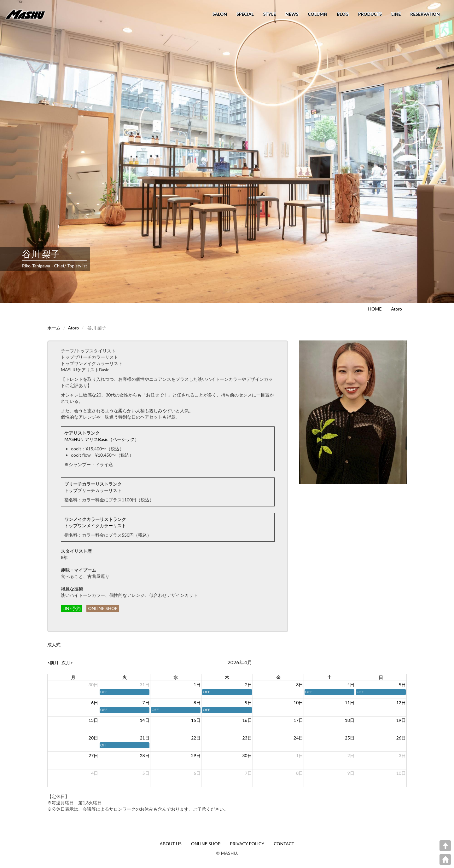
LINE (396, 14)
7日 (146, 702)
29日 (196, 755)
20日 (93, 738)
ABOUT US (171, 844)
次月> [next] (67, 662)
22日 (196, 738)
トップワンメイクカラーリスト (95, 525)
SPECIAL (245, 14)
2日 (248, 685)
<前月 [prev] (53, 662)
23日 (247, 738)
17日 (298, 720)
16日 (247, 720)
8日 (197, 702)
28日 (144, 755)
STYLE (270, 14)
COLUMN (317, 14)
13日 (93, 720)
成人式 (54, 645)
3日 (300, 685)
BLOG (343, 14)
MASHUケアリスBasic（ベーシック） (102, 439)
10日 (298, 702)
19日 (401, 720)
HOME (375, 309)
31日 (144, 685)
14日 (144, 720)
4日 (351, 685)
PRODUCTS (370, 14)
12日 (401, 702)
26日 (401, 738)
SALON (220, 14)
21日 (144, 738)
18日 (350, 720)
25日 (350, 738)
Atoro (396, 309)
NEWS (292, 14)
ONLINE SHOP (103, 608)
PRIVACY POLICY (247, 844)
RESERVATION (425, 14)
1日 (197, 685)
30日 (93, 685)
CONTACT (284, 844)
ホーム (54, 328)
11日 (350, 702)
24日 (298, 738)
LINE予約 (72, 608)
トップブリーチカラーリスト (93, 490)
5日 (402, 685)
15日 (196, 720)
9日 (248, 702)
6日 (95, 702)
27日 (93, 755)
